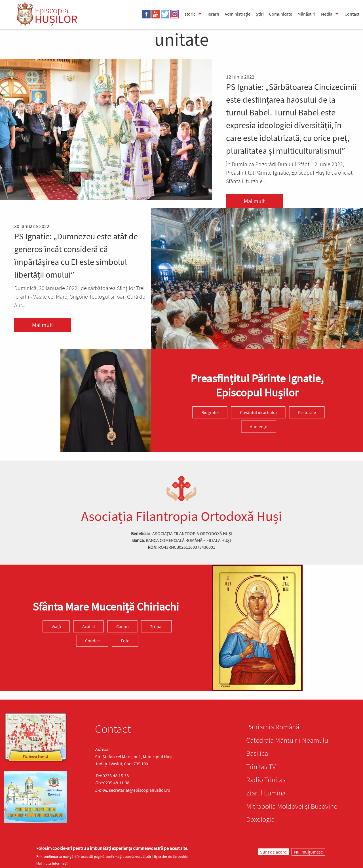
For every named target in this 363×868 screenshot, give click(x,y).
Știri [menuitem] (260, 14)
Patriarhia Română (273, 727)
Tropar (157, 626)
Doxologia (260, 819)
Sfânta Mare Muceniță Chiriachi (106, 607)
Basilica (257, 753)
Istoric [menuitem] (189, 14)
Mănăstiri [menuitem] (306, 14)
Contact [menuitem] (352, 14)
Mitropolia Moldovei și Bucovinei (293, 806)
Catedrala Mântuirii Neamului (288, 740)
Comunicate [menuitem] (281, 14)
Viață (56, 626)
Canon (123, 626)
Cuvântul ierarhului (258, 412)
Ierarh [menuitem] (213, 14)
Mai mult (254, 201)
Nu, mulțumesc (308, 852)
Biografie (210, 412)
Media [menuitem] (327, 14)
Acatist (89, 626)
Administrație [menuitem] (238, 14)
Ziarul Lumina (266, 793)
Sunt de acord (273, 852)
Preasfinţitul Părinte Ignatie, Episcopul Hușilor (257, 385)
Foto (125, 641)
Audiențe (258, 426)
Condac (92, 641)
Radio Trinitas (266, 780)
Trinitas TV (261, 766)
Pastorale (307, 412)
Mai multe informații (52, 863)
